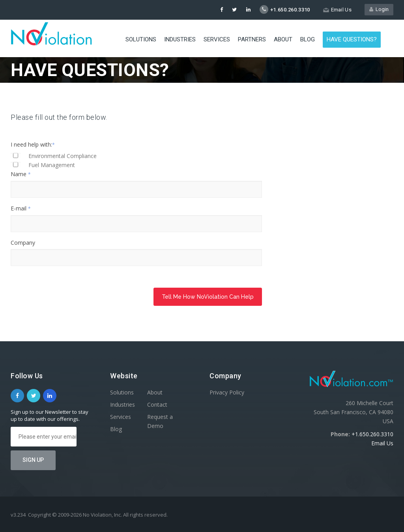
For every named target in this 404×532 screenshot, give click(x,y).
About (283, 39)
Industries (180, 39)
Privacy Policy (227, 392)
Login (379, 9)
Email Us (382, 443)
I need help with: (33, 144)
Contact (157, 405)
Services (217, 39)
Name (21, 174)
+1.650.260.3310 (372, 434)
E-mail (21, 208)
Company (23, 243)
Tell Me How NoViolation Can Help (208, 297)
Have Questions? (352, 39)
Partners (252, 39)
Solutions (141, 39)
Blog (308, 39)
